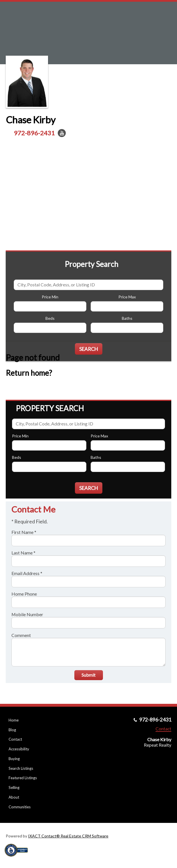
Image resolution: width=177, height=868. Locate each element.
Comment (21, 635)
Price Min (50, 297)
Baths (127, 318)
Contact (15, 739)
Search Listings (21, 768)
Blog (12, 730)
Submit (88, 675)
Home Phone (24, 594)
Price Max (127, 297)
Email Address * (27, 573)
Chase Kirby (31, 120)
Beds (50, 318)
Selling (14, 787)
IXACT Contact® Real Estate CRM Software (68, 836)
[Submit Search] (89, 349)
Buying (14, 759)
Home (14, 720)
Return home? (29, 373)
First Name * (24, 532)
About (14, 797)
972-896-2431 (34, 133)
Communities (20, 807)
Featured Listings (23, 778)
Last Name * (23, 553)
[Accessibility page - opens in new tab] (18, 858)
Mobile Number (27, 614)
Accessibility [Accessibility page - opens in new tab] (19, 749)
